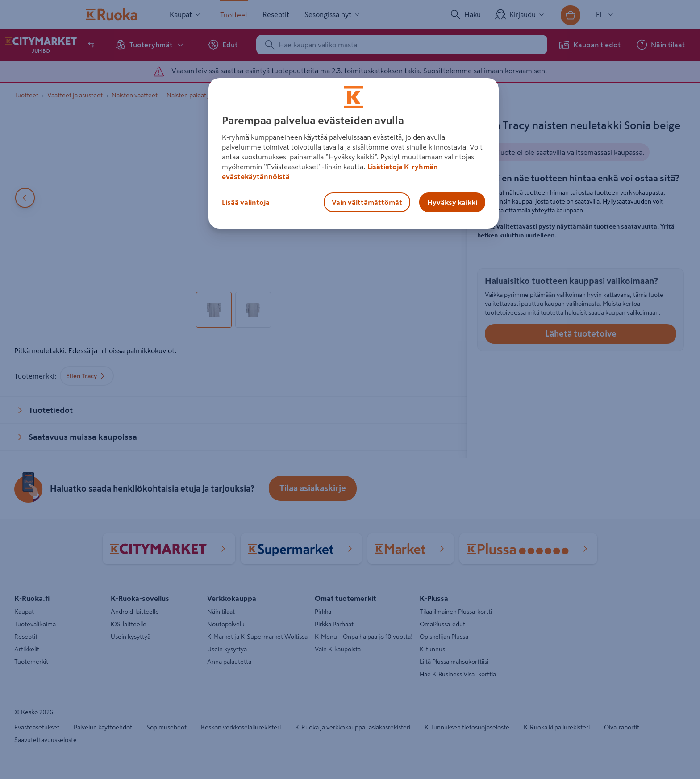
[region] (354, 154)
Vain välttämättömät (367, 202)
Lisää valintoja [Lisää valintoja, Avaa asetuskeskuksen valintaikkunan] (246, 202)
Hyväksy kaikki (452, 202)
